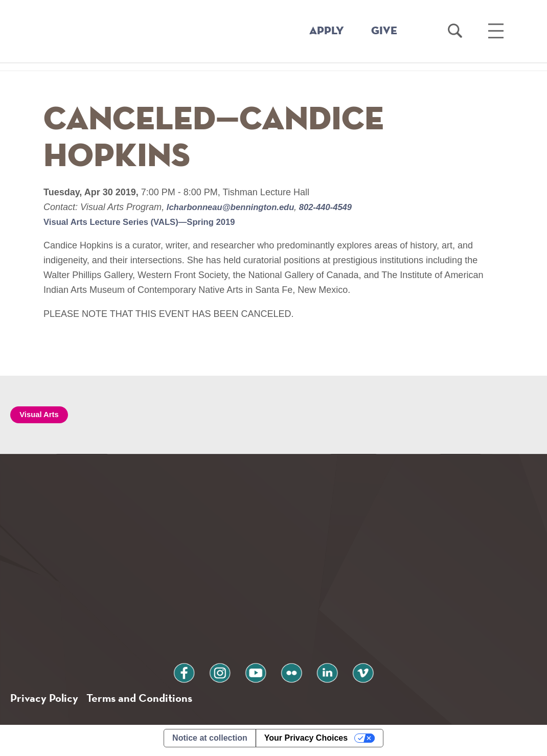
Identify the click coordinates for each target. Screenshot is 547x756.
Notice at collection (210, 742)
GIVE (384, 31)
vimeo (347, 674)
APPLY (327, 31)
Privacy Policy (46, 702)
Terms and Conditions (147, 702)
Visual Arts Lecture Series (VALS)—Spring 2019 (147, 222)
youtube (259, 674)
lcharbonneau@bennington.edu (236, 207)
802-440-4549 (338, 207)
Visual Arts (42, 415)
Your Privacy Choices (306, 742)
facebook (200, 674)
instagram (230, 674)
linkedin (317, 674)
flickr (288, 674)
